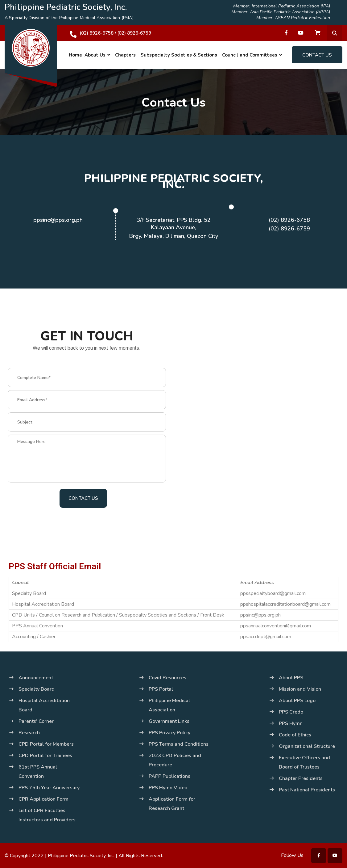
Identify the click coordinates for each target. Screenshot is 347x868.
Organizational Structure (307, 746)
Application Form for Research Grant (172, 804)
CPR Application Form (43, 799)
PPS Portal (161, 689)
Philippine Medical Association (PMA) (96, 18)
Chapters (125, 55)
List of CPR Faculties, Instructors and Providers (47, 815)
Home (75, 55)
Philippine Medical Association (169, 705)
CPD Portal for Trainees (45, 756)
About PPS (291, 678)
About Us (95, 55)
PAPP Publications (169, 776)
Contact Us (317, 55)
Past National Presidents (307, 790)
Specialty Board (37, 689)
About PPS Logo (297, 701)
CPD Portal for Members (46, 744)
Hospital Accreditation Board (44, 705)
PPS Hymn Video (168, 788)
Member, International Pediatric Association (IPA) (282, 6)
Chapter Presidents (301, 778)
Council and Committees (250, 55)
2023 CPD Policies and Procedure (175, 760)
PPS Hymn (291, 723)
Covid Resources (167, 678)
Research (29, 733)
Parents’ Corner (36, 721)
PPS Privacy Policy (169, 733)
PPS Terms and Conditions (179, 744)
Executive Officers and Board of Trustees (304, 762)
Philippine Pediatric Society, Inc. (81, 856)
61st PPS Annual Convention (38, 772)
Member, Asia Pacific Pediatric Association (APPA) (281, 12)
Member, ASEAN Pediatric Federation (293, 18)
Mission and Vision (300, 689)
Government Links (169, 721)
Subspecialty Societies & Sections (179, 55)
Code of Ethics (295, 735)
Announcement (36, 678)
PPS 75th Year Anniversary (49, 788)
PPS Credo (291, 712)
